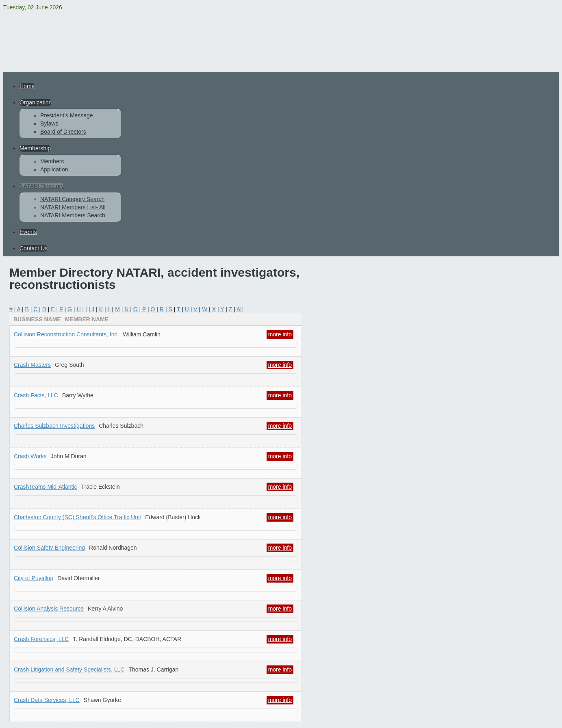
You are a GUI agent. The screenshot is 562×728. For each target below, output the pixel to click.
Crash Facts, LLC (36, 395)
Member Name (87, 319)
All (240, 309)
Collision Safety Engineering (49, 548)
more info (280, 334)
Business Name (37, 319)
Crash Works (30, 456)
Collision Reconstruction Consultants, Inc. (66, 334)
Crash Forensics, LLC (41, 639)
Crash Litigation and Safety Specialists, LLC (69, 669)
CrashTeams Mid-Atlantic (46, 487)
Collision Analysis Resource (49, 609)
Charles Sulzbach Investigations (54, 426)
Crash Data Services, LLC (47, 700)
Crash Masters (32, 365)
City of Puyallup (34, 578)
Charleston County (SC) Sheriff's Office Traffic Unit (77, 517)
